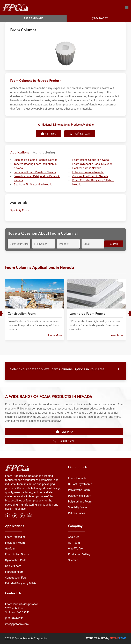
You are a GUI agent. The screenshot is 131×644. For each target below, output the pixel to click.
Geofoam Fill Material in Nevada (33, 191)
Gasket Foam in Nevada (87, 175)
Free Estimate (33, 18)
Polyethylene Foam (80, 496)
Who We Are (75, 549)
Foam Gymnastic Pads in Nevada (92, 171)
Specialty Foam (53, 25)
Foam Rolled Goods (17, 554)
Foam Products (77, 478)
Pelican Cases (77, 513)
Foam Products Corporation (20, 25)
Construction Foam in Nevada (90, 183)
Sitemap (73, 560)
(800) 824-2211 (80, 141)
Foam (40, 25)
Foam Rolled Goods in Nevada (91, 167)
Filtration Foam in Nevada (88, 179)
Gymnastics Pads (16, 560)
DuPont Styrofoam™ (80, 484)
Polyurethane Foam (80, 502)
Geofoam (11, 549)
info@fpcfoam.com (17, 624)
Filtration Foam (14, 572)
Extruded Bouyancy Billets (21, 583)
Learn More (55, 342)
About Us (74, 537)
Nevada (67, 25)
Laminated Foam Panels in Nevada (35, 179)
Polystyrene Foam (79, 490)
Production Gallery (79, 554)
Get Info (48, 141)
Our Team (74, 543)
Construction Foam (17, 578)
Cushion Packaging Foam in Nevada (36, 167)
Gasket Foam (13, 566)
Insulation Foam (15, 543)
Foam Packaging (15, 537)
